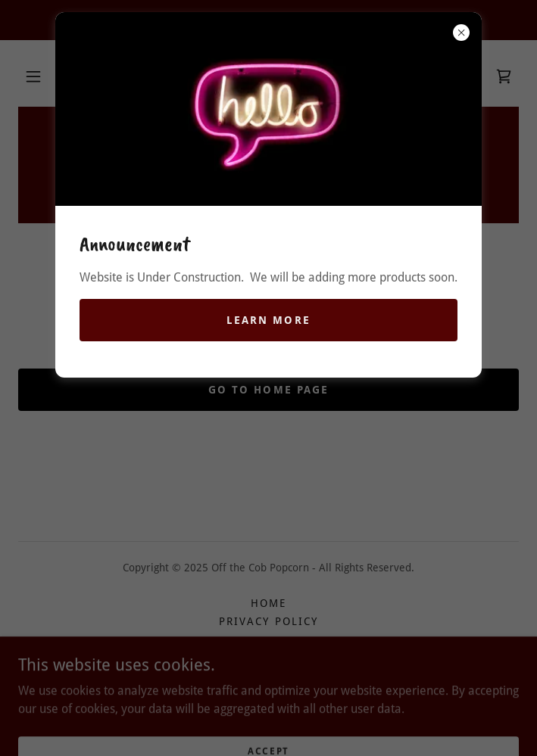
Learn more (268, 320)
